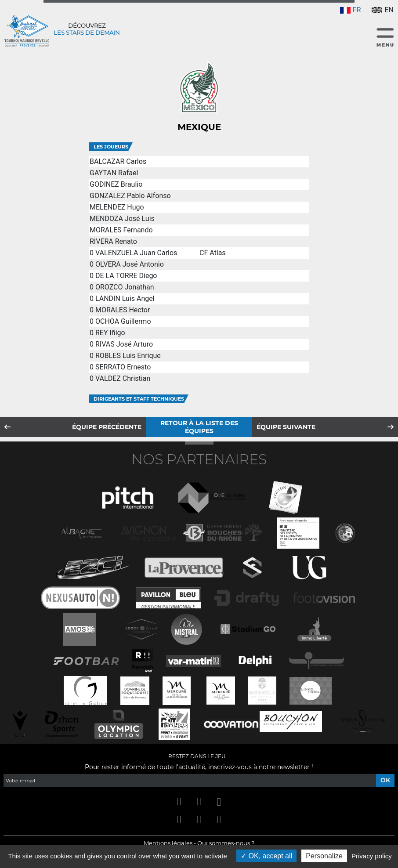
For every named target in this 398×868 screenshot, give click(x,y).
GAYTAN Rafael (114, 173)
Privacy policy (372, 856)
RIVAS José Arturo (124, 344)
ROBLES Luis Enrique (128, 356)
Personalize (324, 856)
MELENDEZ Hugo (117, 207)
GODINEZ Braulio (116, 184)
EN (383, 10)
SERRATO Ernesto (123, 367)
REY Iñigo (110, 333)
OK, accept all (266, 856)
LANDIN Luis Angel (125, 298)
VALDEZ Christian (123, 378)
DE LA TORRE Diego (126, 276)
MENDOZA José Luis (122, 219)
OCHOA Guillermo (123, 321)
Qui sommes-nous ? (226, 843)
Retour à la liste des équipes (199, 427)
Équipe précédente (107, 427)
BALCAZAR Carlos (118, 161)
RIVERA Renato (113, 241)
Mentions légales (168, 843)
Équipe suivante (286, 427)
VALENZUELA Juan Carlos (136, 253)
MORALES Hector (123, 310)
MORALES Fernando (121, 230)
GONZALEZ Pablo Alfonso (130, 196)
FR (351, 10)
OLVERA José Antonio (130, 264)
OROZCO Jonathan (125, 287)
